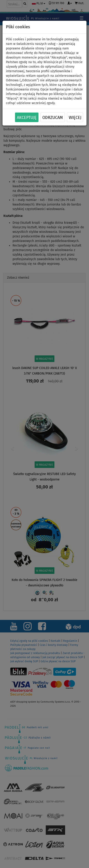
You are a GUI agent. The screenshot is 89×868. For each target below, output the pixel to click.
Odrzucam (53, 118)
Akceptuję (27, 118)
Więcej (75, 118)
